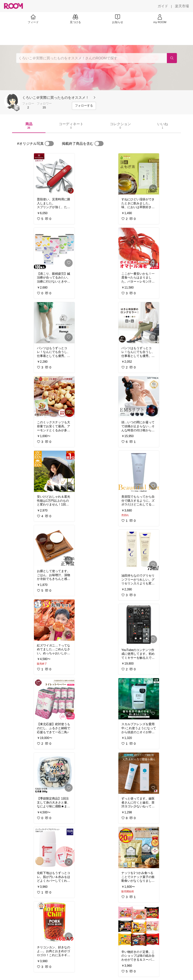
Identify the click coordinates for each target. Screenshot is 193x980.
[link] (54, 174)
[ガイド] (163, 6)
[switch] (49, 144)
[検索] (172, 58)
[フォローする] (84, 106)
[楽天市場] (182, 6)
